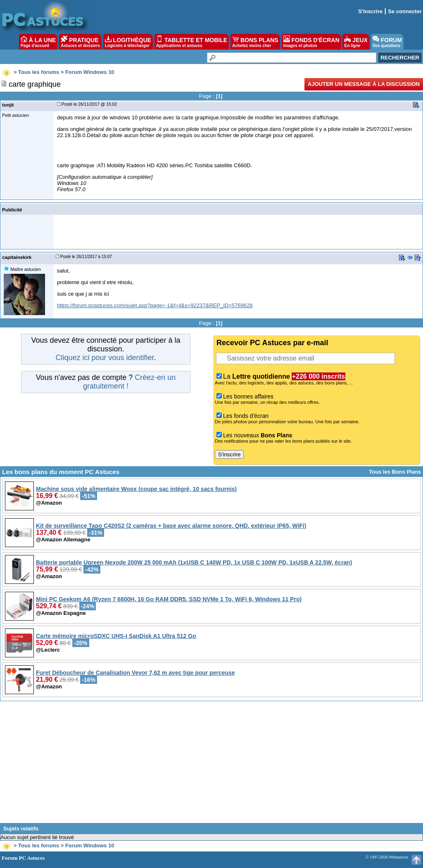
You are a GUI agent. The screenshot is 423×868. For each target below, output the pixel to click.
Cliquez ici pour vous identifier (105, 358)
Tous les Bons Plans (395, 472)
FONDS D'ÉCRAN (311, 42)
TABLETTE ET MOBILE (192, 42)
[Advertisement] (211, 765)
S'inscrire (370, 11)
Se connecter (405, 11)
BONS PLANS (255, 42)
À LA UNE (38, 42)
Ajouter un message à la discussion (364, 84)
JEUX (356, 42)
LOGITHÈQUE (128, 42)
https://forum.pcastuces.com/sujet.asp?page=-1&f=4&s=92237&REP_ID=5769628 (155, 305)
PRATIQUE (80, 42)
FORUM (387, 42)
